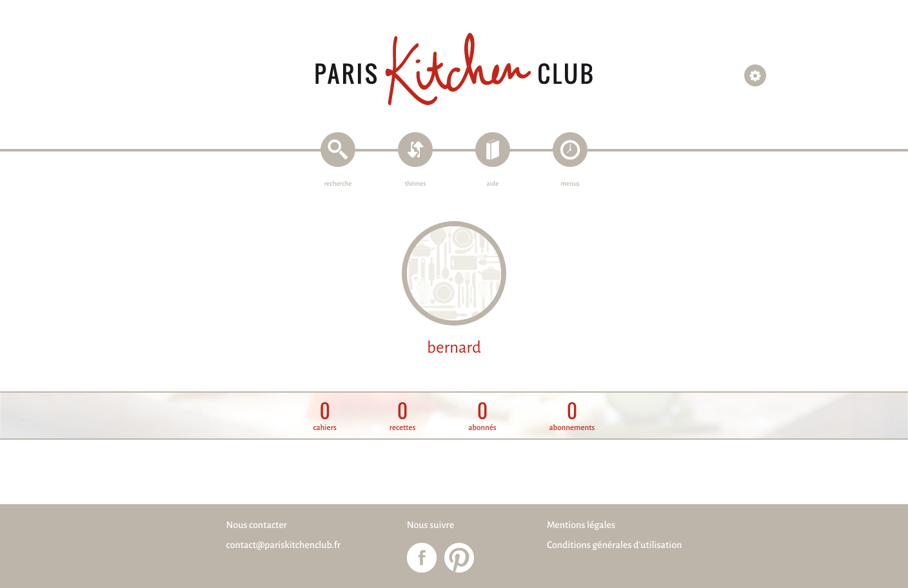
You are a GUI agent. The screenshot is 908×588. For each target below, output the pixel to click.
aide (493, 184)
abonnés (482, 416)
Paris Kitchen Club (454, 69)
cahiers (325, 416)
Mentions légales (581, 525)
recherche (338, 184)
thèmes (416, 184)
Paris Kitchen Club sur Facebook (422, 558)
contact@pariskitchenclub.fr (284, 545)
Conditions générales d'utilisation (614, 545)
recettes (403, 416)
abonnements (572, 416)
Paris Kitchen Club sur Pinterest (459, 558)
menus (570, 184)
